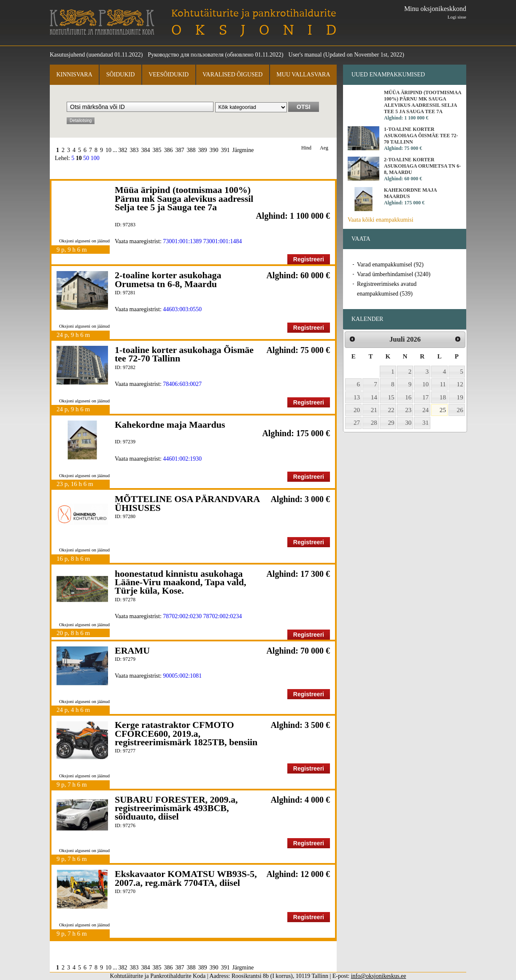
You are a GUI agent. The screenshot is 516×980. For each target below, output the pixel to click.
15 (391, 397)
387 (180, 150)
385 (157, 150)
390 (214, 150)
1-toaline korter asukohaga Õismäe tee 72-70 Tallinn (184, 354)
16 (408, 397)
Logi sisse (457, 17)
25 (443, 410)
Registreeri (309, 259)
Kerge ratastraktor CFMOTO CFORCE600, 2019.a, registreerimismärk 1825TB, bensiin (186, 733)
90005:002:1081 (182, 676)
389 (203, 150)
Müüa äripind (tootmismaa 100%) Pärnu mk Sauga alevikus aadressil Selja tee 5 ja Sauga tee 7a (184, 198)
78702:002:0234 (223, 616)
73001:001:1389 (182, 241)
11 (443, 384)
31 (425, 423)
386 (169, 150)
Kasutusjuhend (67, 55)
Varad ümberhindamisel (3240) (394, 274)
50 (86, 158)
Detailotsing (81, 121)
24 (425, 410)
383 (134, 150)
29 (391, 423)
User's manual (305, 55)
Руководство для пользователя (186, 55)
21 (374, 410)
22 (391, 410)
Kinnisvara (74, 75)
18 (443, 397)
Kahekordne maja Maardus (170, 425)
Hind (306, 148)
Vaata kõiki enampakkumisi (381, 220)
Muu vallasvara (303, 75)
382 (123, 150)
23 (408, 410)
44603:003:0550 (182, 309)
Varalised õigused (232, 75)
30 (408, 423)
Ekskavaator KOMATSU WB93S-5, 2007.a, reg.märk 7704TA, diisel (186, 878)
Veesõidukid (169, 75)
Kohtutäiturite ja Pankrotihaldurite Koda (102, 22)
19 (460, 397)
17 (425, 397)
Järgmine (243, 150)
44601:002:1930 (182, 459)
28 (374, 423)
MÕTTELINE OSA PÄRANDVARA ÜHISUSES (187, 503)
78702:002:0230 (182, 616)
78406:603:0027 (182, 384)
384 (146, 150)
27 (357, 423)
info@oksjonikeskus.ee (379, 976)
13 (357, 397)
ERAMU (132, 650)
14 (374, 397)
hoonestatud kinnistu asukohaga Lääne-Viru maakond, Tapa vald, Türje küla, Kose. (181, 582)
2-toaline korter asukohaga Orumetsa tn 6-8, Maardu (168, 279)
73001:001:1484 (223, 241)
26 (460, 410)
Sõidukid (121, 75)
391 (226, 150)
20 (357, 410)
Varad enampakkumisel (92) (390, 265)
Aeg (324, 148)
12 (460, 384)
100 (95, 158)
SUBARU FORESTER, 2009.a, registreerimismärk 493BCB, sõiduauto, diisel (176, 808)
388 (191, 150)
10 (108, 150)
